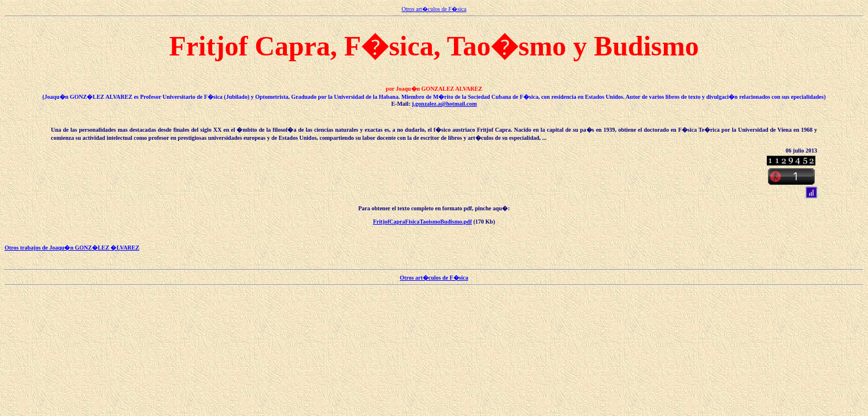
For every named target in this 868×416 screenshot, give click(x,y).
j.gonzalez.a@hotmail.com (444, 104)
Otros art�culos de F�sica (434, 9)
